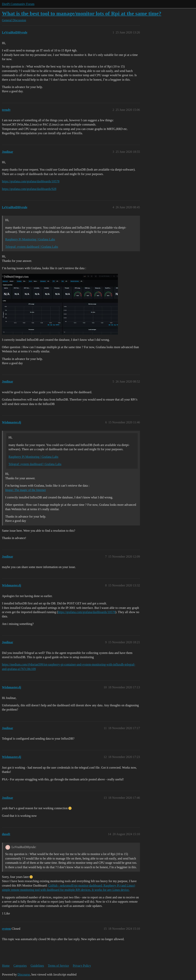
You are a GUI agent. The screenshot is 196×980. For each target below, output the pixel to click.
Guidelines (37, 966)
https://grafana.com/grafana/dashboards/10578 (31, 181)
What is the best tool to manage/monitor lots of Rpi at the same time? (82, 13)
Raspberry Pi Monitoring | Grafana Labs (30, 239)
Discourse (24, 974)
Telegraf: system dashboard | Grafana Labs (32, 247)
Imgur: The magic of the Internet (26, 490)
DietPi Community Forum (18, 4)
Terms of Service (58, 966)
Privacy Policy (82, 966)
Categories (20, 966)
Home (6, 966)
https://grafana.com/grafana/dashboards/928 (29, 189)
